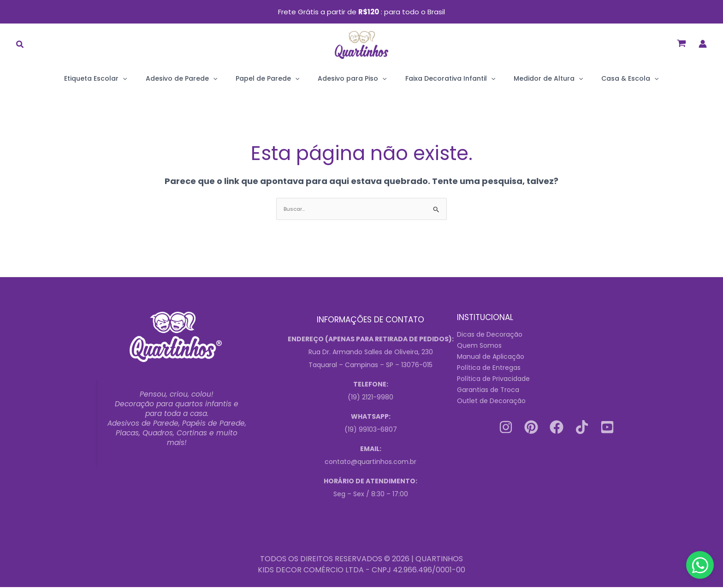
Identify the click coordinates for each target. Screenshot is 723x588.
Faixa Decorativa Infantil (441, 78)
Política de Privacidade (493, 379)
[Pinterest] (531, 428)
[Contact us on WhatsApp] (700, 565)
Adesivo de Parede (200, 78)
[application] (150, 78)
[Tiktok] (582, 428)
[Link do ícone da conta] (703, 44)
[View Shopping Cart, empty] (682, 44)
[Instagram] (506, 428)
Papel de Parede (277, 78)
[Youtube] (607, 428)
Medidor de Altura (530, 78)
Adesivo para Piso (352, 78)
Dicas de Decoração (490, 335)
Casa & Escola (602, 78)
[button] (20, 45)
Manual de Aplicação (491, 357)
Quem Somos (479, 346)
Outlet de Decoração (491, 401)
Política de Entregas (489, 368)
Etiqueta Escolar (123, 78)
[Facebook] (557, 428)
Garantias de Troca (488, 390)
